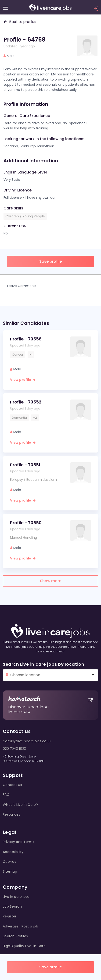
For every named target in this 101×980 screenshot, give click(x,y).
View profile (23, 380)
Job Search (12, 906)
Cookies (9, 862)
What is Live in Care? (20, 805)
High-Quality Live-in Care (24, 946)
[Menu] (5, 8)
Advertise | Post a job (20, 926)
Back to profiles (20, 22)
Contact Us (12, 785)
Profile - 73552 (26, 402)
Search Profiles (15, 936)
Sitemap (10, 871)
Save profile (50, 967)
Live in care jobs (16, 897)
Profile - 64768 (24, 40)
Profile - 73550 (26, 523)
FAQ (6, 795)
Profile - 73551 (25, 465)
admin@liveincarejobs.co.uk (27, 741)
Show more (51, 581)
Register (10, 916)
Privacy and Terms (19, 842)
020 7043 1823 (14, 749)
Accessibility (13, 852)
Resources (12, 814)
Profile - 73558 (26, 339)
